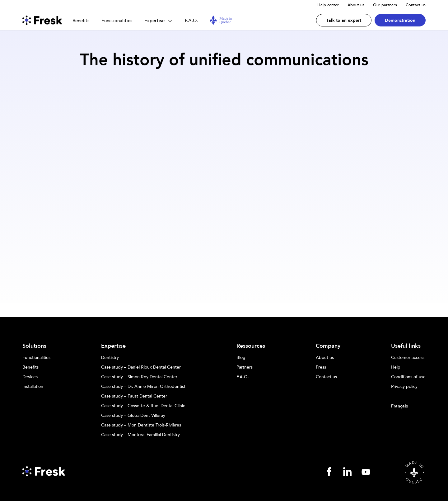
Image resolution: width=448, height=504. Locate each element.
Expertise (154, 21)
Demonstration (400, 20)
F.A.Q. (191, 21)
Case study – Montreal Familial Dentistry (140, 435)
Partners (245, 367)
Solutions (34, 346)
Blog (241, 358)
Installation (33, 387)
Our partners (385, 5)
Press (321, 367)
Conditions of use (408, 377)
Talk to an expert (344, 20)
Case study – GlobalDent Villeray (133, 416)
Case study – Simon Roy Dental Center (139, 377)
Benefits (81, 21)
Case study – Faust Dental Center (134, 396)
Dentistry (110, 358)
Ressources (251, 346)
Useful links (406, 346)
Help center (328, 5)
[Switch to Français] (408, 406)
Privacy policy (404, 387)
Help (396, 367)
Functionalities (117, 21)
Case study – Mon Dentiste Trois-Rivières (141, 425)
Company (328, 346)
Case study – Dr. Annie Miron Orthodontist (143, 387)
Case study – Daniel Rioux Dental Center (141, 367)
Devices (30, 377)
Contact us (416, 5)
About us (356, 5)
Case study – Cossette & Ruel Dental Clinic (143, 406)
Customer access (408, 358)
